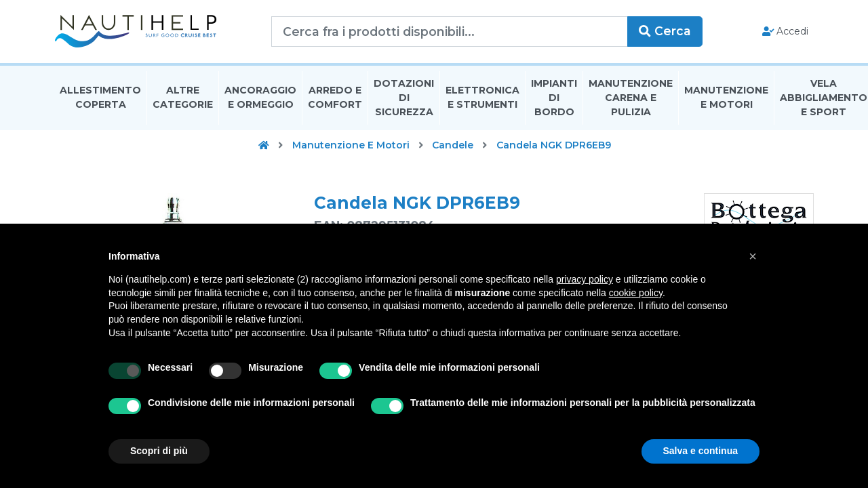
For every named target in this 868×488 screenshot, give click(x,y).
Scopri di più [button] (159, 451)
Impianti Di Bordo (554, 98)
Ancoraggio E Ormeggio (260, 97)
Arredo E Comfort (335, 97)
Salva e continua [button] (701, 451)
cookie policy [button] (636, 293)
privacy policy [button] (585, 279)
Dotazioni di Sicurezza (404, 98)
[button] (753, 256)
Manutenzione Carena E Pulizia (631, 98)
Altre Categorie (183, 97)
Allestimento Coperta (100, 97)
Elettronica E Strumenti (482, 97)
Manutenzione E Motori (726, 97)
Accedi (786, 31)
